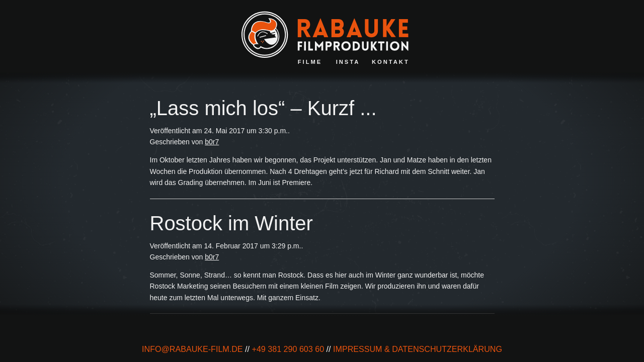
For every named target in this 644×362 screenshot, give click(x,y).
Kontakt (391, 62)
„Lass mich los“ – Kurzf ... (263, 108)
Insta (348, 62)
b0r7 (212, 142)
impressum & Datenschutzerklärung (418, 349)
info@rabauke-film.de (192, 349)
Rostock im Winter (231, 223)
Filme (310, 62)
